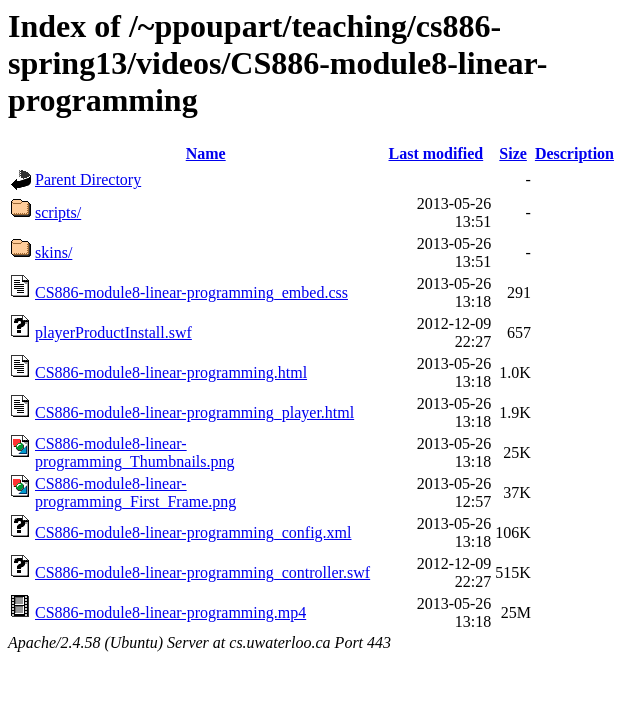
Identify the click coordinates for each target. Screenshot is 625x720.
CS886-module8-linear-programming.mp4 (170, 612)
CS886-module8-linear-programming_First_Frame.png (135, 492)
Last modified (436, 153)
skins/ (53, 252)
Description (574, 153)
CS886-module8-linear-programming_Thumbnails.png (135, 452)
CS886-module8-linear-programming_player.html (194, 412)
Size (513, 153)
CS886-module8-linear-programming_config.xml (193, 532)
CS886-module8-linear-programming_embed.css (191, 292)
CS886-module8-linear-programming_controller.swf (202, 572)
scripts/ (58, 212)
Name (206, 153)
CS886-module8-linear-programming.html (171, 372)
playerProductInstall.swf (113, 332)
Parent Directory (88, 179)
